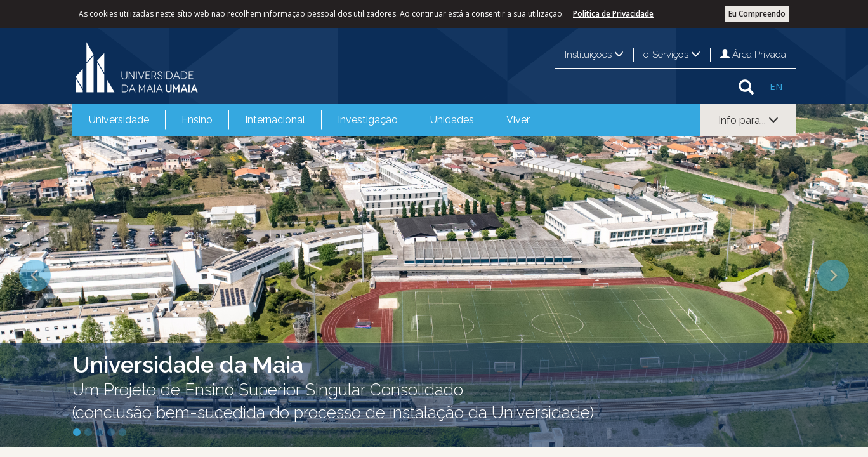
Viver (518, 120)
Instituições (594, 55)
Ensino (197, 120)
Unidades (452, 120)
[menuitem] (119, 120)
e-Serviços (672, 55)
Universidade (119, 120)
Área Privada (753, 55)
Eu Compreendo (757, 14)
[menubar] (309, 120)
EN (776, 86)
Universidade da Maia (188, 364)
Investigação (368, 120)
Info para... (748, 120)
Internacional (275, 120)
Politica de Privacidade (613, 14)
